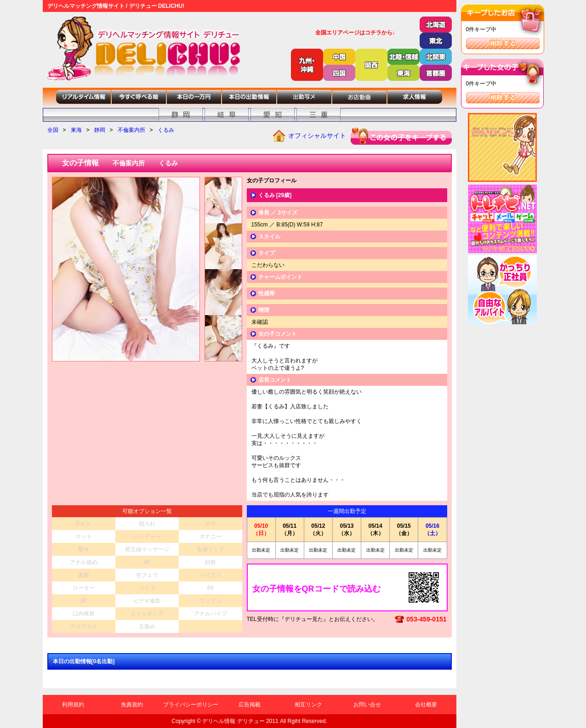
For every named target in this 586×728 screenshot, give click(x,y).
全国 (53, 130)
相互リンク (308, 705)
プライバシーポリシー (191, 705)
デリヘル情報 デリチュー (233, 721)
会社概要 (426, 705)
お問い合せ (367, 705)
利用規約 (73, 705)
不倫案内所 (131, 130)
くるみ (166, 130)
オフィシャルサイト (317, 135)
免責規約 (132, 705)
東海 (76, 130)
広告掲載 (250, 705)
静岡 (100, 130)
